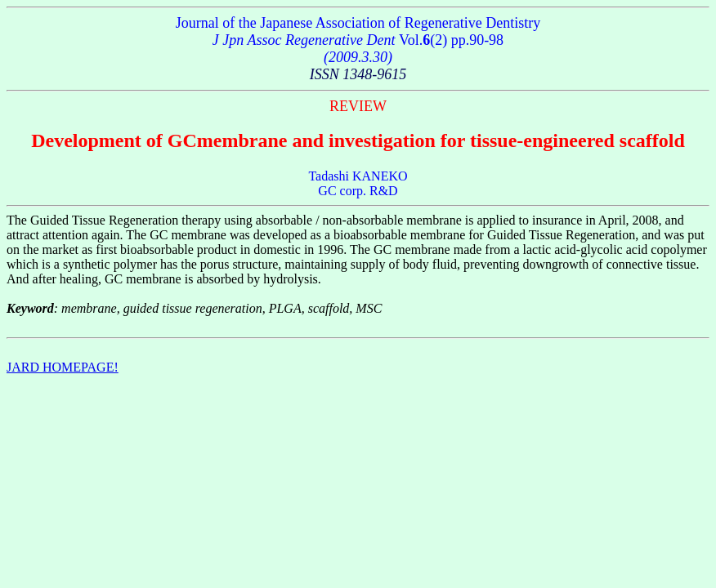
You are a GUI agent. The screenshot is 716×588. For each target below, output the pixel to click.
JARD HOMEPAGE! (63, 367)
